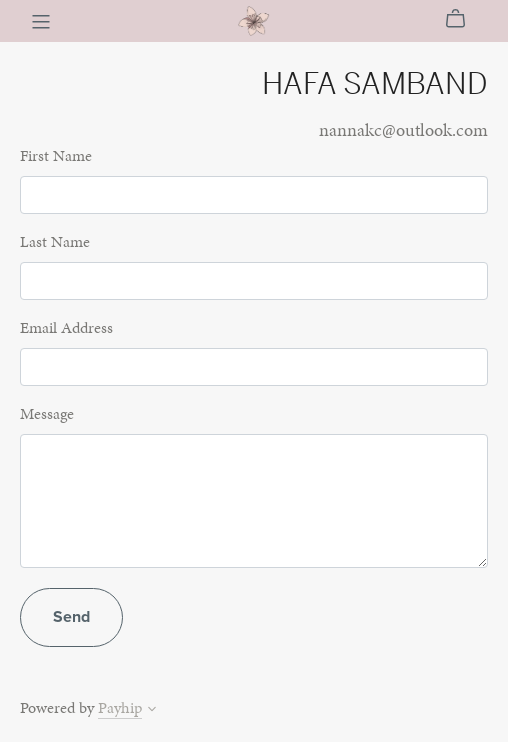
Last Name (55, 241)
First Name (56, 155)
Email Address (66, 327)
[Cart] (463, 19)
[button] (152, 711)
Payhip (120, 707)
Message (47, 413)
